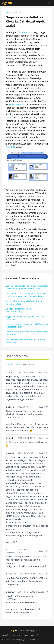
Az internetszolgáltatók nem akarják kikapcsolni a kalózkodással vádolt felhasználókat (27, 287)
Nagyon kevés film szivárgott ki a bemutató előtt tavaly (25, 318)
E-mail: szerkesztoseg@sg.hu (14, 640)
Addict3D (10, 147)
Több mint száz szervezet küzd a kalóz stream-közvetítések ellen (27, 325)
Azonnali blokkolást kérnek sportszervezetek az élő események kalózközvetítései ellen (26, 295)
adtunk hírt (26, 32)
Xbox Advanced (17, 104)
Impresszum (29, 635)
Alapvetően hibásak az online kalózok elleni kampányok (25, 341)
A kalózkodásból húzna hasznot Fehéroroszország (20, 310)
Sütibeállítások (35, 640)
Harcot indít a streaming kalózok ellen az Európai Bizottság (24, 303)
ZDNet (9, 118)
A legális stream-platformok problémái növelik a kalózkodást (27, 333)
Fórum (38, 635)
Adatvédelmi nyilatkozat (12, 635)
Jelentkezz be (12, 364)
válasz (40, 372)
